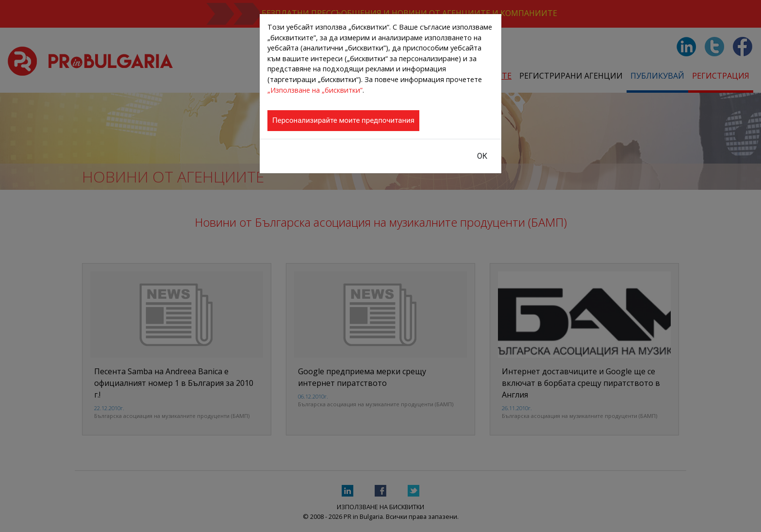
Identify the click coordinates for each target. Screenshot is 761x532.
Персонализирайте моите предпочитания (343, 120)
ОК (482, 156)
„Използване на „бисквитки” (315, 90)
